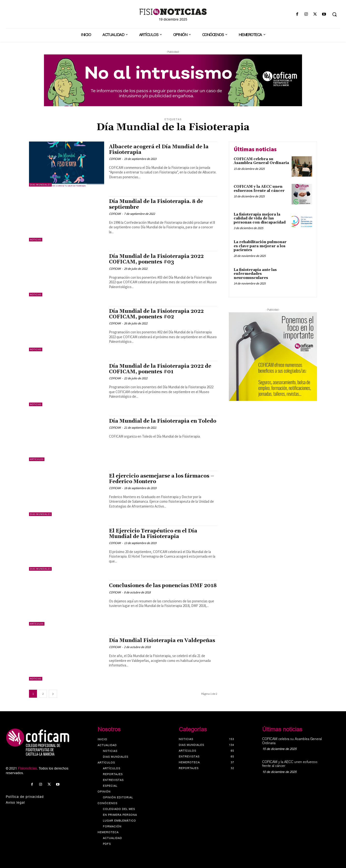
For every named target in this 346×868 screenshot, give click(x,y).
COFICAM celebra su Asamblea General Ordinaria (261, 161)
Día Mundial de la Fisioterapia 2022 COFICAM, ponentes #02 (156, 314)
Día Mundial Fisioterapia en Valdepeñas (162, 641)
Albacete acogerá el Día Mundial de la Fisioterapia (159, 150)
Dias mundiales (40, 185)
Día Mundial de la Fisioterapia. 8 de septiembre (156, 204)
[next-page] (53, 694)
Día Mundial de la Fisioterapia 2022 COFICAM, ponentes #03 (156, 259)
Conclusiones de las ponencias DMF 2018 (163, 586)
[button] (334, 14)
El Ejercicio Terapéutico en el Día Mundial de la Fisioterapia (153, 534)
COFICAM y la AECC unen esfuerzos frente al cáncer (259, 189)
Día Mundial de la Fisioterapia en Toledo (163, 421)
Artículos (37, 459)
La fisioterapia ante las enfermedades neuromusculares (255, 274)
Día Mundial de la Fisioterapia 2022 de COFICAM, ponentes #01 (160, 369)
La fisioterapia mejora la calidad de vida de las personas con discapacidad (260, 218)
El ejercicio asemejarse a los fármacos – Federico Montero (162, 479)
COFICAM (115, 159)
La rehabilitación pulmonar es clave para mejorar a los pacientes (260, 246)
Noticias (36, 240)
